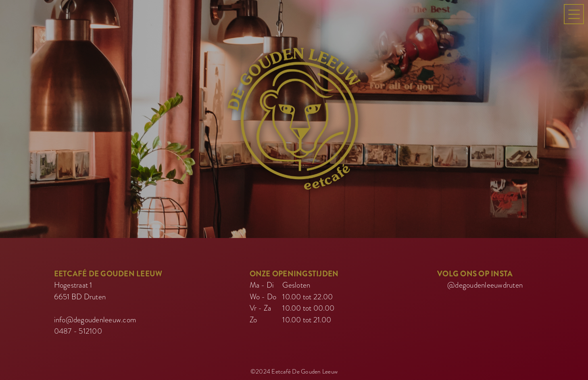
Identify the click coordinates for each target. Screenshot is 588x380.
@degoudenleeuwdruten (485, 284)
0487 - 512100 (78, 330)
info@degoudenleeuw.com (95, 318)
